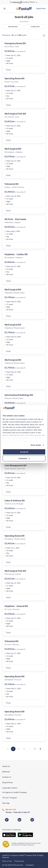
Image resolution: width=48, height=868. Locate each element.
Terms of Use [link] (7, 861)
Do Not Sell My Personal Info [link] (13, 865)
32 (35, 749)
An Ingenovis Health (17, 855)
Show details (36, 445)
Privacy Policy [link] (19, 861)
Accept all (24, 452)
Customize (24, 458)
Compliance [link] (30, 865)
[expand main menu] (5, 9)
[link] (24, 9)
